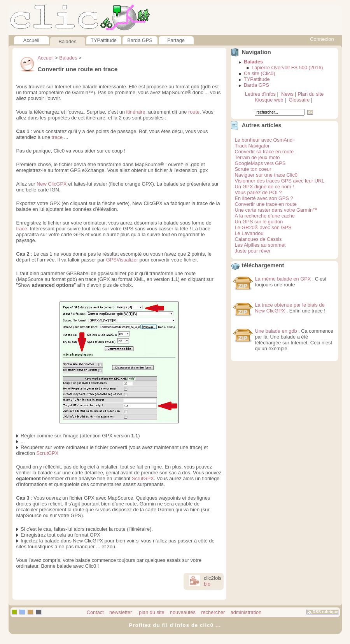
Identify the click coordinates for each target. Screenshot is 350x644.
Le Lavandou (249, 233)
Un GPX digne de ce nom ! (264, 187)
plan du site (151, 612)
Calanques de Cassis (258, 239)
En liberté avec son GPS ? (264, 198)
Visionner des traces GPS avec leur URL (280, 181)
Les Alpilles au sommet (260, 245)
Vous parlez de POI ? (258, 192)
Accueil (31, 40)
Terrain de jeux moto (257, 157)
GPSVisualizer (122, 260)
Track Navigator (252, 146)
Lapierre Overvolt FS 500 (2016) (287, 68)
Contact (95, 612)
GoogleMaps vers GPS (260, 163)
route (194, 112)
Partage (176, 40)
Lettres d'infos (260, 94)
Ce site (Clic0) (259, 73)
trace (57, 137)
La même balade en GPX (283, 279)
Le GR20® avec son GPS (263, 227)
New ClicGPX (52, 184)
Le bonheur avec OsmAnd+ (265, 140)
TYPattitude (104, 40)
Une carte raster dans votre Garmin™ (276, 210)
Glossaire (299, 100)
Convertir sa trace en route (264, 152)
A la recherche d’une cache (265, 216)
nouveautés (183, 612)
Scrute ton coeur (253, 169)
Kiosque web (269, 100)
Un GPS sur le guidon (259, 222)
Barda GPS (140, 40)
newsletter (121, 612)
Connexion (322, 39)
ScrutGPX (47, 453)
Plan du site (311, 94)
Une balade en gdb (276, 331)
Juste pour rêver (253, 251)
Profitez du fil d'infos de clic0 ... (175, 625)
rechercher (213, 612)
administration (246, 612)
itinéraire (136, 112)
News (287, 94)
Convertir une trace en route (266, 204)
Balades (67, 41)
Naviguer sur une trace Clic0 (266, 175)
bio (207, 584)
